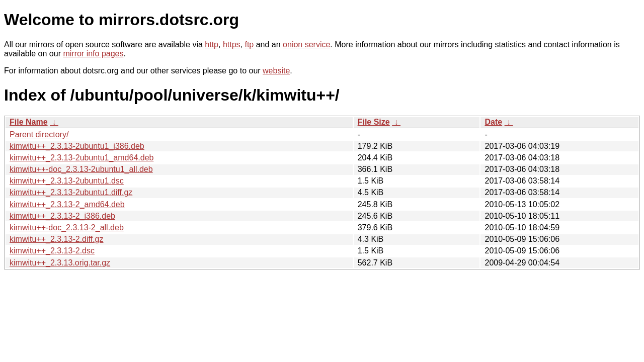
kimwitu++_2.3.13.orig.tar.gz (60, 263)
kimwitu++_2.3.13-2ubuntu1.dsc (67, 181)
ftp (249, 44)
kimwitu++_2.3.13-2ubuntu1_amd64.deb (82, 158)
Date (493, 122)
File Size (374, 122)
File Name (29, 122)
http (212, 44)
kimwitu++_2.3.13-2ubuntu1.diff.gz (71, 192)
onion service (306, 44)
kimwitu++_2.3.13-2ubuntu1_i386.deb (77, 146)
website (276, 71)
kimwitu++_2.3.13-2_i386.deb (62, 216)
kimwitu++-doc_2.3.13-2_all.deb (67, 228)
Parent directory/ (39, 134)
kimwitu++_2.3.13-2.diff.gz (56, 239)
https (232, 44)
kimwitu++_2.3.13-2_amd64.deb (67, 204)
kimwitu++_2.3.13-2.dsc (52, 251)
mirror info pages (93, 54)
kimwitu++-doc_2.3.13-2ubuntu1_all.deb (81, 169)
